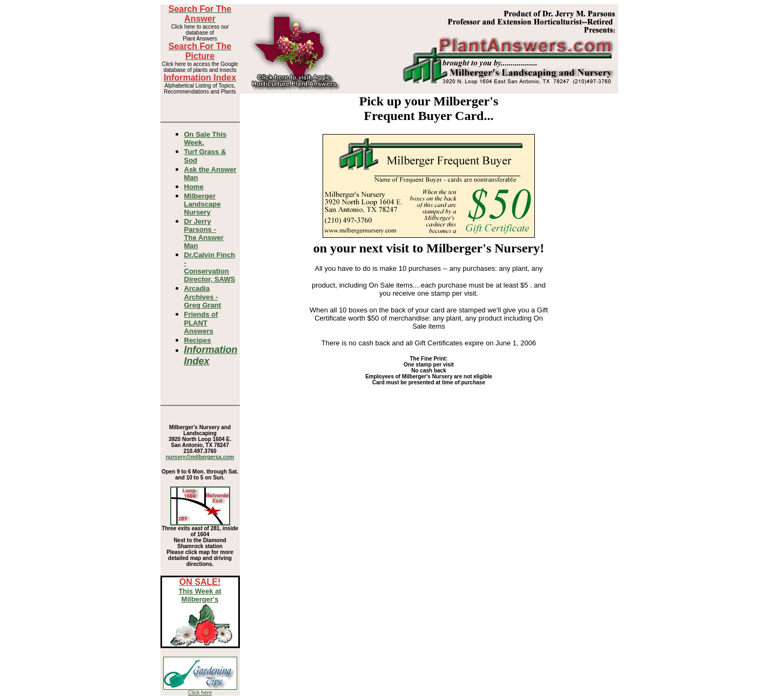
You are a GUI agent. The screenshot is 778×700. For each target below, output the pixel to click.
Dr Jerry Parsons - (204, 234)
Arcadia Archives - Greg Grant (203, 297)
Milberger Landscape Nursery (203, 204)
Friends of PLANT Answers (201, 323)
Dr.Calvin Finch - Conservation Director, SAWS (210, 267)
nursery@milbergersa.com (200, 457)
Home (194, 187)
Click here (200, 693)
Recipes (198, 340)
